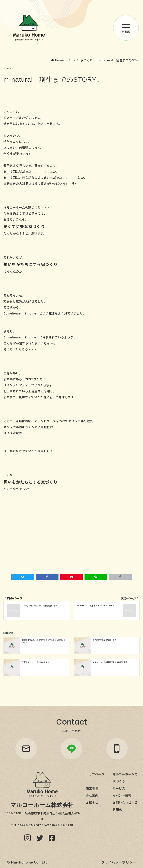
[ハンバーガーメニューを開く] (126, 28)
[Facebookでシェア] (47, 577)
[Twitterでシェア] (23, 577)
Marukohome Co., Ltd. (30, 862)
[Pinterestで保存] (71, 577)
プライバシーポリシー (119, 862)
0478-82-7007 (30, 825)
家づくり (10, 68)
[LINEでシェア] (96, 577)
